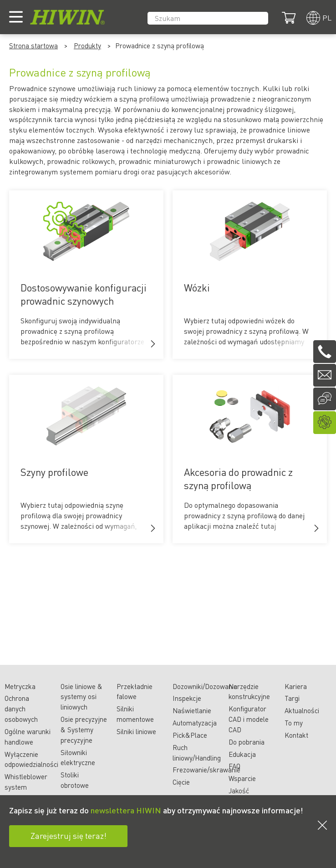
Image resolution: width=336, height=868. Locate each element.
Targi (292, 698)
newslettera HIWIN (126, 810)
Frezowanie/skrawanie (206, 770)
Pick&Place (190, 735)
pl (327, 18)
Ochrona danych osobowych (21, 709)
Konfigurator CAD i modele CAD (249, 719)
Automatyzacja (195, 723)
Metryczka (20, 686)
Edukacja (242, 754)
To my (294, 723)
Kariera (296, 686)
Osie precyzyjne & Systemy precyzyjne (84, 730)
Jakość (239, 791)
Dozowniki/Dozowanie (205, 686)
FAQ (234, 766)
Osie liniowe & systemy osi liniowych (81, 697)
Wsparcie (242, 778)
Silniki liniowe (136, 731)
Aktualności (302, 710)
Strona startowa (33, 46)
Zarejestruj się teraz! (69, 835)
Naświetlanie (192, 710)
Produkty (87, 46)
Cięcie (181, 782)
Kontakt (296, 735)
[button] (153, 344)
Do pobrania (247, 742)
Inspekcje (187, 698)
